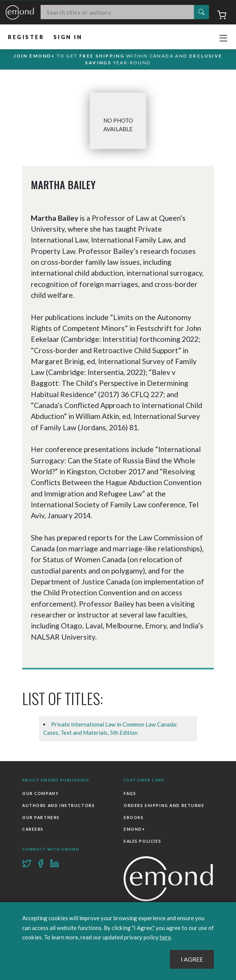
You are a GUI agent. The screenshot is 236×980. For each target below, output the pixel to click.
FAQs (130, 793)
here (165, 937)
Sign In (68, 37)
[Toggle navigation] (223, 38)
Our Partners (41, 818)
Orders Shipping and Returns (164, 806)
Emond (20, 13)
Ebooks (134, 818)
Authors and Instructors (58, 806)
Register (26, 37)
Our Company (40, 793)
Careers (33, 829)
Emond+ (134, 829)
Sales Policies (142, 841)
